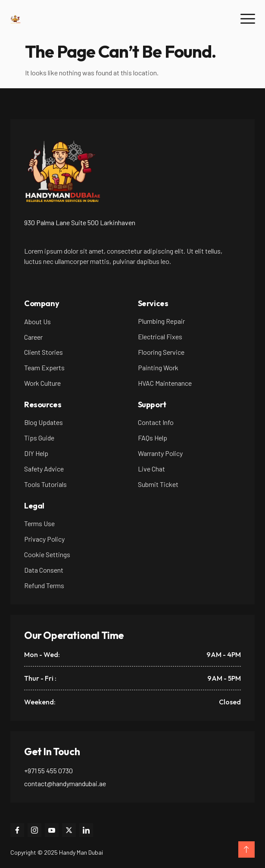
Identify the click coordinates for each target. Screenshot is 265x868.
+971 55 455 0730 (48, 770)
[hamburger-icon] (248, 19)
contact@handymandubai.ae (65, 783)
